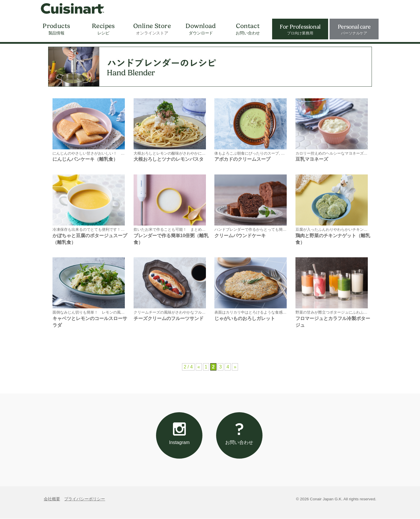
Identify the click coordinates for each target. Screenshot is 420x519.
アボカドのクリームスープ (242, 159)
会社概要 (52, 499)
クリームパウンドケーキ (240, 236)
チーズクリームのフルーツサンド (169, 318)
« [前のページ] (199, 367)
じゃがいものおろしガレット (245, 318)
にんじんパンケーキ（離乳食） (85, 159)
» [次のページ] (235, 367)
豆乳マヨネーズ (312, 159)
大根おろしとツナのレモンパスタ (169, 159)
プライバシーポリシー (85, 499)
